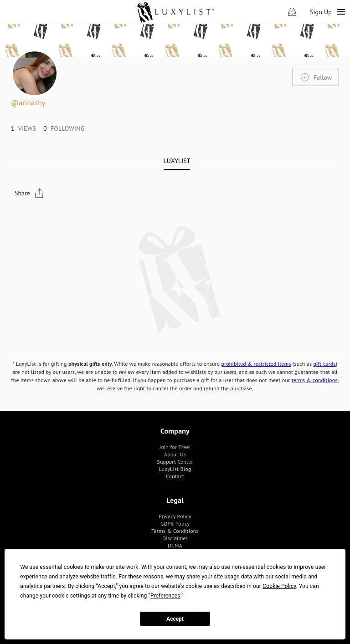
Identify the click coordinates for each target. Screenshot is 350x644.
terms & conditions (315, 380)
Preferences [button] (165, 596)
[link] (175, 12)
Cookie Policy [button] (279, 586)
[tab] (177, 161)
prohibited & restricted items (256, 364)
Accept (175, 619)
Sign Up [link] (321, 12)
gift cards (325, 364)
